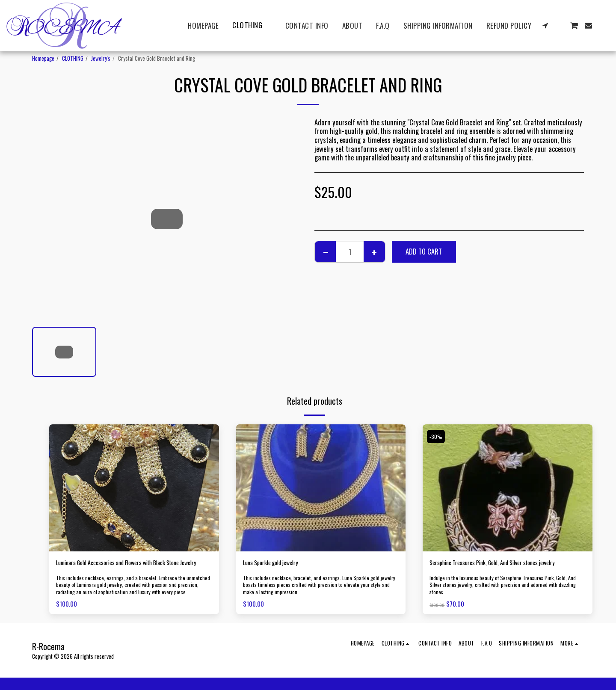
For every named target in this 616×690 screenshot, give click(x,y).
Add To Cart (424, 251)
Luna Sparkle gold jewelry (278, 563)
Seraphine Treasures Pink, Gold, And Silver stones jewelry (507, 563)
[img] (134, 488)
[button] (545, 25)
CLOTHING (73, 58)
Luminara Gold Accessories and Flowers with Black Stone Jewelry (134, 569)
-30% (437, 436)
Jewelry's (101, 58)
